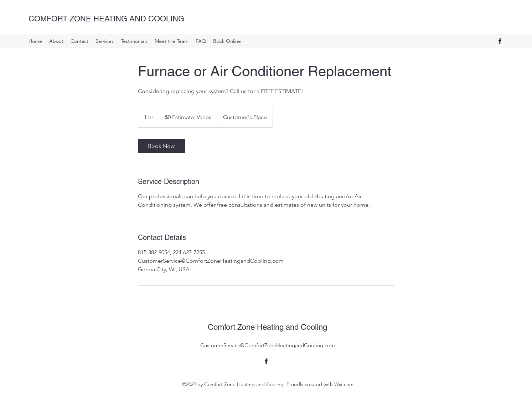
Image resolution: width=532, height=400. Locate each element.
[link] (161, 146)
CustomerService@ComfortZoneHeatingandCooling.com (268, 345)
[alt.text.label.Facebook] (500, 41)
